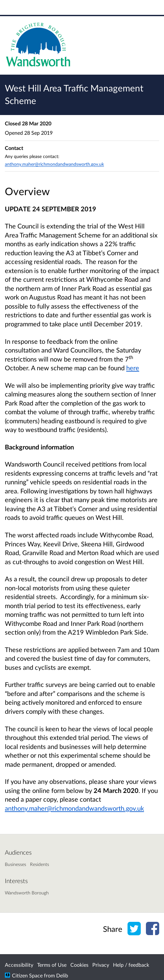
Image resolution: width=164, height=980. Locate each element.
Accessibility (19, 965)
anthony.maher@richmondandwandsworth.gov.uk (74, 808)
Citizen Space (27, 975)
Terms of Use (52, 965)
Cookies (79, 965)
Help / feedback (131, 965)
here (133, 368)
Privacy (101, 965)
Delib (62, 975)
